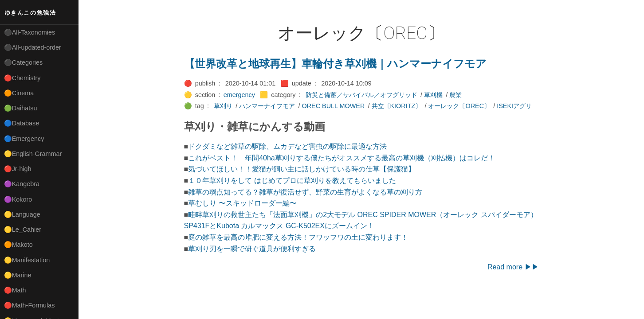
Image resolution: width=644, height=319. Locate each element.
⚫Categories (24, 62)
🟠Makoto (18, 245)
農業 (456, 95)
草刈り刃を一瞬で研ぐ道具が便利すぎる (252, 249)
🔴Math (15, 290)
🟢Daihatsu (21, 108)
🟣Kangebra (22, 184)
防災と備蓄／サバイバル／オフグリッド (361, 95)
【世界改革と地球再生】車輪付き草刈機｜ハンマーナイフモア (335, 64)
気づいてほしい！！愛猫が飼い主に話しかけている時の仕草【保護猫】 (302, 169)
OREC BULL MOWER (334, 106)
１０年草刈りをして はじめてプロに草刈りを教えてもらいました (292, 181)
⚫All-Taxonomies (30, 32)
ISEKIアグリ (514, 106)
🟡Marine (18, 275)
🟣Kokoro (18, 199)
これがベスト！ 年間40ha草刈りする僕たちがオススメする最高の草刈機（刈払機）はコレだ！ (342, 158)
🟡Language (22, 214)
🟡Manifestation (27, 260)
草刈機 (433, 95)
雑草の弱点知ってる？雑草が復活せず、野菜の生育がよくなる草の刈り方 (305, 192)
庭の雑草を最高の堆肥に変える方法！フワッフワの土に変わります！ (298, 237)
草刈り (223, 106)
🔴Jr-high (18, 169)
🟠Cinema (19, 93)
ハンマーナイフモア (267, 106)
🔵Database (22, 123)
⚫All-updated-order (33, 47)
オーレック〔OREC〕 (459, 106)
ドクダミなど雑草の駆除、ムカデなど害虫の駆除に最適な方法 (287, 146)
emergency (239, 95)
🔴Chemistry (22, 78)
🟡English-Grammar (33, 154)
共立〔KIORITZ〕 (397, 106)
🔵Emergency (24, 139)
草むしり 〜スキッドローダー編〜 (242, 203)
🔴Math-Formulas (29, 305)
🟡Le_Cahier (23, 230)
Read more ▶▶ (513, 267)
